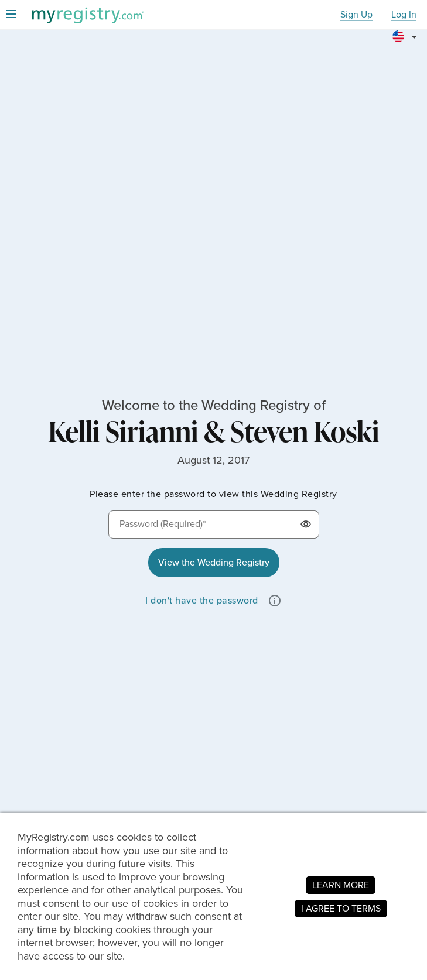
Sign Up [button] (356, 15)
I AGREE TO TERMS (341, 908)
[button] (406, 32)
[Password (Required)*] (214, 525)
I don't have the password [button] (202, 600)
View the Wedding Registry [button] (214, 562)
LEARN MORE (341, 885)
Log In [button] (404, 15)
